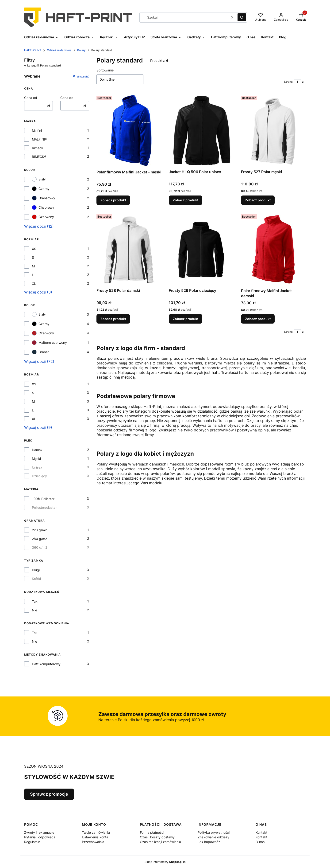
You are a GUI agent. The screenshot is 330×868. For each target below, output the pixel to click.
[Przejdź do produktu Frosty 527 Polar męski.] (273, 131)
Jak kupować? (209, 842)
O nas (260, 842)
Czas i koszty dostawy (157, 837)
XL (34, 283)
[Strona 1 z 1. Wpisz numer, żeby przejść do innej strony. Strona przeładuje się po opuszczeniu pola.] (297, 82)
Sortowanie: (106, 70)
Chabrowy (43, 207)
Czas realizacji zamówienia (160, 842)
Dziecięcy (39, 476)
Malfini (37, 131)
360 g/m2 (40, 547)
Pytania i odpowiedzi (40, 837)
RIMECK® (39, 157)
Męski (36, 459)
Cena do (67, 98)
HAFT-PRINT (33, 50)
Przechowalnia (93, 842)
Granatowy (44, 198)
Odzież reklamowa (59, 50)
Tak (35, 601)
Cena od (31, 98)
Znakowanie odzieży (213, 837)
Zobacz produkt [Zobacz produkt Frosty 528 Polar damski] (113, 319)
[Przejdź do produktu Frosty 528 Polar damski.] (129, 249)
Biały (39, 179)
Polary (81, 50)
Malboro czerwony (49, 343)
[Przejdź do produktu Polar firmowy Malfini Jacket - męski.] (129, 131)
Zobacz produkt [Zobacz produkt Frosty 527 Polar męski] (258, 200)
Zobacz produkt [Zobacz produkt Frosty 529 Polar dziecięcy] (186, 319)
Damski (38, 450)
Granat (40, 352)
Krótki (36, 579)
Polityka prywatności (214, 832)
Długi (36, 570)
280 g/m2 (39, 539)
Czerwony (43, 217)
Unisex (37, 467)
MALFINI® (40, 139)
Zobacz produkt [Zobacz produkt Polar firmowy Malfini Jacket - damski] (258, 319)
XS (34, 249)
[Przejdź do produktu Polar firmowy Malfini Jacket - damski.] (273, 249)
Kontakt (261, 832)
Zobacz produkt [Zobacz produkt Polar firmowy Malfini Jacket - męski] (113, 200)
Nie (35, 610)
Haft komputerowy (46, 664)
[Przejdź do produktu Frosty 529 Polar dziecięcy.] (201, 249)
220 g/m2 (39, 530)
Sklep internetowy (163, 862)
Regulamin (32, 842)
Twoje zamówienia (96, 832)
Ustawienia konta (95, 837)
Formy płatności (152, 832)
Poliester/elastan (45, 507)
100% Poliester (43, 499)
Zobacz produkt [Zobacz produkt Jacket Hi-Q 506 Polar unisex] (186, 200)
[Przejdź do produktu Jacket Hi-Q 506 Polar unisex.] (201, 131)
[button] (242, 17)
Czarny (41, 189)
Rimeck (38, 148)
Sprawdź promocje (49, 794)
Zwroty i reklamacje (39, 832)
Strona (288, 82)
